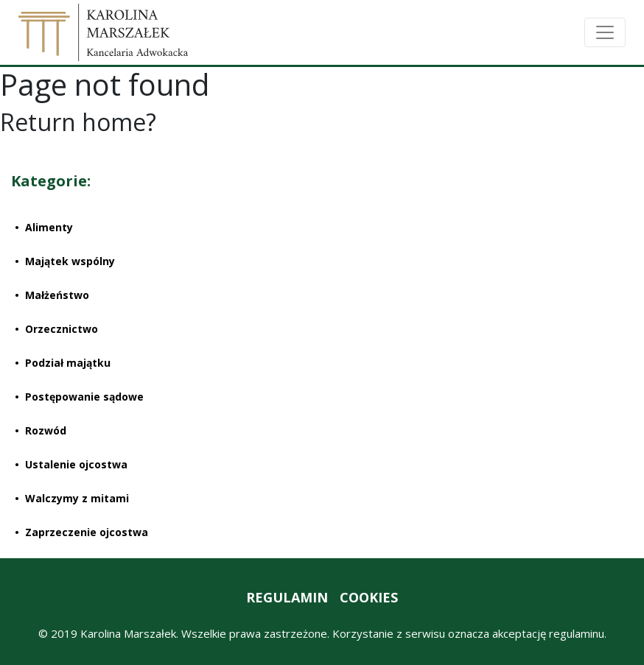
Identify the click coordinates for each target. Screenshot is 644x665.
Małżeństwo (57, 295)
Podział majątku (68, 363)
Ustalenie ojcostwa (76, 464)
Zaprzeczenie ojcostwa (87, 532)
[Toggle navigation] (605, 32)
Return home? (78, 122)
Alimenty (49, 227)
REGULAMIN (287, 597)
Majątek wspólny (70, 261)
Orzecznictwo (62, 329)
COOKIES (369, 597)
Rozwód (46, 430)
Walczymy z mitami (77, 498)
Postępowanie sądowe (84, 397)
